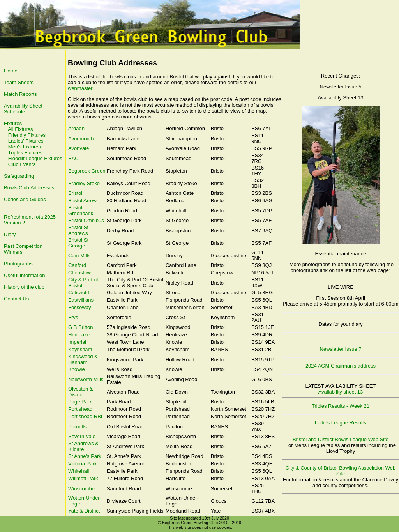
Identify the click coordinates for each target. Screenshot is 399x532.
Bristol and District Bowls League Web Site (341, 439)
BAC (73, 158)
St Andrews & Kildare (83, 446)
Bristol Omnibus (86, 220)
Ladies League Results (341, 423)
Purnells (77, 427)
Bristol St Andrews (78, 230)
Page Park (80, 402)
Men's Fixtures (25, 147)
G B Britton (81, 327)
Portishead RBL (86, 416)
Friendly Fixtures (27, 135)
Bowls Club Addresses (29, 188)
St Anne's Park (85, 456)
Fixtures (13, 123)
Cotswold (79, 293)
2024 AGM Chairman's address (341, 366)
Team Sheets (19, 82)
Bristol (75, 193)
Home (11, 71)
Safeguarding (19, 176)
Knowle (77, 369)
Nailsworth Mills (86, 379)
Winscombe (81, 489)
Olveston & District (81, 392)
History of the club (24, 287)
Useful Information (25, 275)
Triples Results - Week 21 (341, 406)
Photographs (18, 264)
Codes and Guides (25, 199)
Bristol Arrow (82, 201)
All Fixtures (20, 129)
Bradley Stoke (84, 183)
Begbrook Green (87, 171)
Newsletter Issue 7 (341, 349)
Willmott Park (83, 478)
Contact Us (16, 299)
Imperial (77, 342)
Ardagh (76, 128)
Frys (73, 317)
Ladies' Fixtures (26, 141)
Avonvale (79, 148)
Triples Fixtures (25, 153)
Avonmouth (81, 139)
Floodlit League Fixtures (35, 158)
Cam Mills (79, 255)
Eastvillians (81, 300)
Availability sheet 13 (341, 392)
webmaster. (81, 88)
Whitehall (79, 471)
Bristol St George (78, 243)
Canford (77, 265)
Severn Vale (82, 436)
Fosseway (80, 307)
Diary (10, 234)
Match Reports (20, 94)
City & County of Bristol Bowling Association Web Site (341, 471)
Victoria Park (82, 464)
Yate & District (84, 511)
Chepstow (79, 273)
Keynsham (80, 349)
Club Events (22, 164)
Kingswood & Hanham (83, 359)
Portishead (80, 409)
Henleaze (79, 335)
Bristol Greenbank (81, 210)
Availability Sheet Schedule (23, 109)
